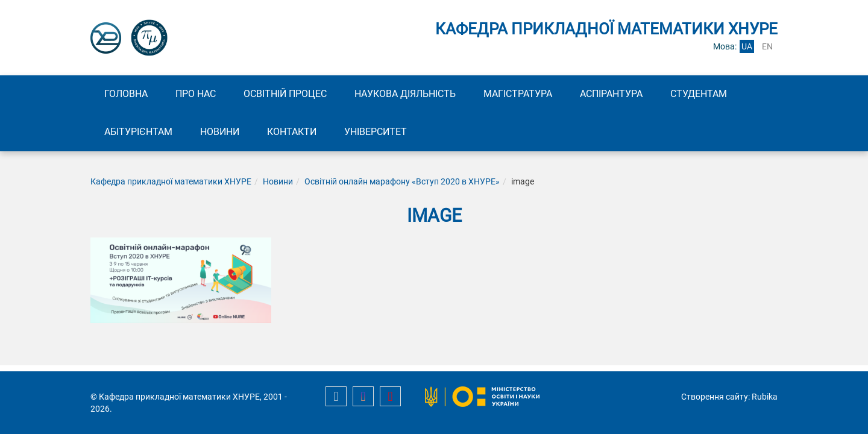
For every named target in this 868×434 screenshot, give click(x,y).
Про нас (196, 94)
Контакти (292, 132)
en (767, 46)
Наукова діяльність (405, 94)
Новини (220, 132)
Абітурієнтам (138, 132)
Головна (126, 94)
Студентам (699, 94)
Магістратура (518, 94)
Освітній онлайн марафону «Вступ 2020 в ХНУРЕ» (402, 181)
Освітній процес (285, 94)
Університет (376, 132)
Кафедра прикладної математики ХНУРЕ (171, 181)
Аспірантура (611, 94)
